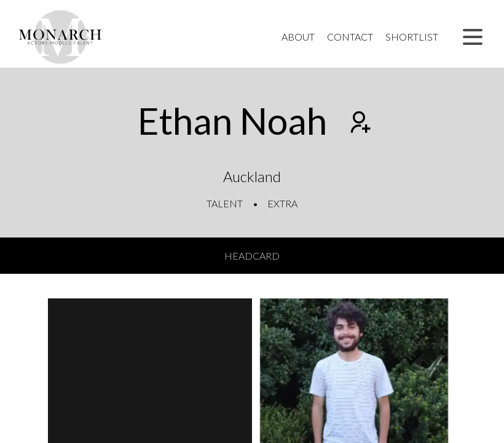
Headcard (252, 256)
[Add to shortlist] (359, 124)
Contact (350, 37)
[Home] (61, 37)
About (298, 37)
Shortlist (412, 37)
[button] (473, 37)
